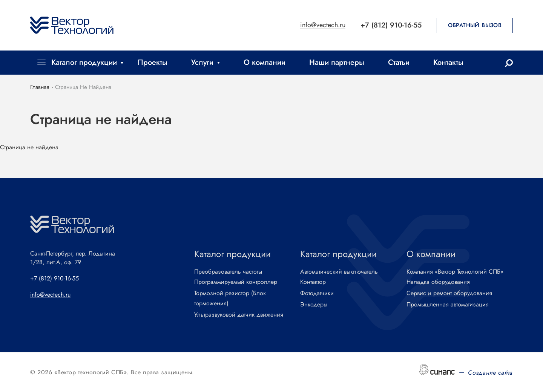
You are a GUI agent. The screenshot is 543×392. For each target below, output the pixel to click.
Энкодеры (314, 305)
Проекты (153, 62)
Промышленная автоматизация (448, 305)
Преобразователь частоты (228, 272)
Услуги (202, 62)
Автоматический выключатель (339, 272)
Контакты (448, 62)
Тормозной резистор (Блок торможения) (230, 299)
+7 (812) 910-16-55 (391, 25)
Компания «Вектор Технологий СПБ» (455, 272)
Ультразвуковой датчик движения (239, 315)
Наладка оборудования (438, 282)
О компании (265, 62)
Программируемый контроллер (236, 282)
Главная (40, 87)
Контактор (313, 282)
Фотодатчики (317, 293)
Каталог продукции (84, 62)
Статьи (399, 62)
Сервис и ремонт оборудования (449, 293)
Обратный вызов (475, 25)
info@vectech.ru (323, 25)
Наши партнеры (337, 62)
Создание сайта (490, 373)
